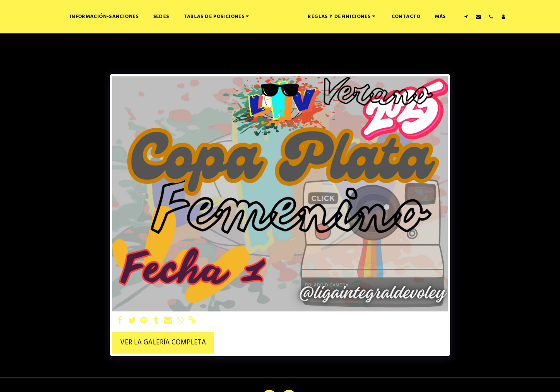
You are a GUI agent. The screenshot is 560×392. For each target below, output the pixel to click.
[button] (191, 16)
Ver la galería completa (163, 343)
